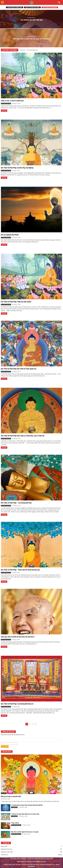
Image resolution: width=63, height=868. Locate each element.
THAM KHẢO (14, 807)
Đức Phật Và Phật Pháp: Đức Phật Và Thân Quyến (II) (19, 369)
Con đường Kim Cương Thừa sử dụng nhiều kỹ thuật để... (27, 805)
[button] (59, 3)
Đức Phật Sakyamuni (50, 7)
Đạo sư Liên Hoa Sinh (32, 7)
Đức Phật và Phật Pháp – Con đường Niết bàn (16, 503)
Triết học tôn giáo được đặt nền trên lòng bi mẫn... (26, 814)
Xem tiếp (4, 111)
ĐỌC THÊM (4, 793)
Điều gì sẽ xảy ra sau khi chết (11, 796)
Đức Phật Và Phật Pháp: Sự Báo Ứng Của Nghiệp (17, 168)
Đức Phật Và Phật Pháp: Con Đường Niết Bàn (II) (17, 704)
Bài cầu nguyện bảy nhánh (10, 235)
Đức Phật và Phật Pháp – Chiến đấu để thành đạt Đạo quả (20, 570)
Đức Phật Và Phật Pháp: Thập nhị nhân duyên (16, 302)
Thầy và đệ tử (15, 823)
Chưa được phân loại (15, 7)
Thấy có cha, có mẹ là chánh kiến (12, 101)
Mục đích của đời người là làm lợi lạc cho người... (25, 832)
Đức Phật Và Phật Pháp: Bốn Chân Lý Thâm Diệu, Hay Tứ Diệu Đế (23, 436)
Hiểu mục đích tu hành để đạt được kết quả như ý (18, 637)
